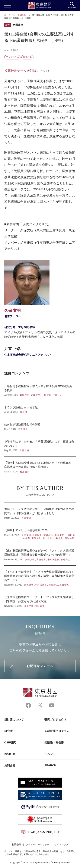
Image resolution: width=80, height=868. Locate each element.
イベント (50, 754)
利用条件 (16, 844)
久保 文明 (12, 310)
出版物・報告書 (54, 742)
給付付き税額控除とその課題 (40, 427)
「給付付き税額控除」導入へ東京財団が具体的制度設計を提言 (40, 390)
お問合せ (10, 765)
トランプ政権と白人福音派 (40, 410)
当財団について (14, 720)
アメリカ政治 (12, 57)
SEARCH (50, 765)
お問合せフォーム (40, 666)
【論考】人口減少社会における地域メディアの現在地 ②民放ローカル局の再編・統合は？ (40, 465)
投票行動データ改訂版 (21, 71)
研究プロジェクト (56, 720)
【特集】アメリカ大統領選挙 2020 (40, 534)
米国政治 (22, 15)
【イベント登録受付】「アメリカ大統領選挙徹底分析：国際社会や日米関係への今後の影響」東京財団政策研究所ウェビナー (40, 578)
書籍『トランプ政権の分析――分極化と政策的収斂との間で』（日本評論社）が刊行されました (40, 513)
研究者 (8, 731)
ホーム (7, 15)
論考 (7, 25)
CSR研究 (10, 742)
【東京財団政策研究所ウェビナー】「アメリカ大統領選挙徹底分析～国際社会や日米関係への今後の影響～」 (40, 555)
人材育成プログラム (57, 731)
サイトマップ (61, 844)
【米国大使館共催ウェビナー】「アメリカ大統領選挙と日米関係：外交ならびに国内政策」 (40, 599)
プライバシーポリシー (38, 844)
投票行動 (27, 57)
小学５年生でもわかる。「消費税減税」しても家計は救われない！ (40, 446)
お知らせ (10, 754)
